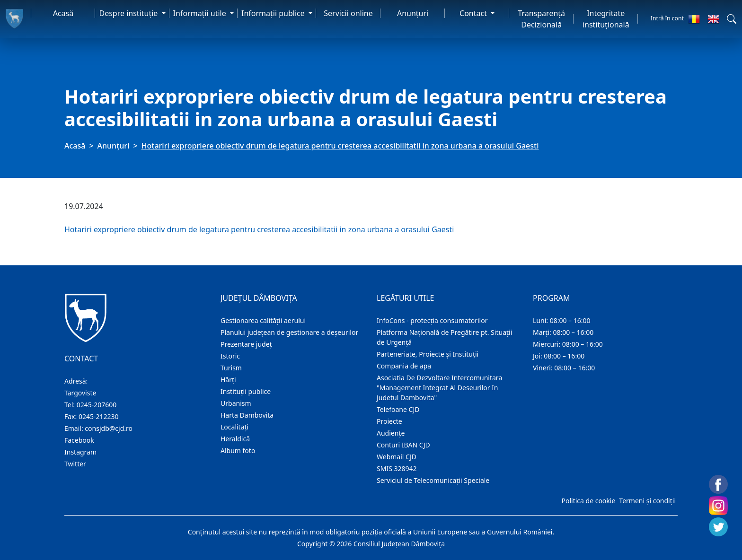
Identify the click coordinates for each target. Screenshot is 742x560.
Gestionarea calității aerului (263, 320)
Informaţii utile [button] (201, 13)
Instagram (80, 452)
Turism (231, 368)
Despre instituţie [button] (129, 13)
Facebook (79, 440)
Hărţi (228, 380)
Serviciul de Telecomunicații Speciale (433, 480)
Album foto (238, 451)
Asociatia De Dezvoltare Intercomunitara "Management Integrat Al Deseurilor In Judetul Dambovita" (439, 388)
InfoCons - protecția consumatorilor (432, 320)
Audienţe (391, 433)
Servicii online (348, 13)
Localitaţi (234, 427)
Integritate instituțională (606, 19)
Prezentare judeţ (246, 344)
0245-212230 (99, 416)
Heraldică (235, 439)
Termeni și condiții (647, 501)
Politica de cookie (588, 501)
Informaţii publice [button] (274, 13)
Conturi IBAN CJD (403, 445)
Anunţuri (413, 13)
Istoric (230, 356)
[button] (732, 19)
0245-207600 (97, 405)
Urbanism (236, 403)
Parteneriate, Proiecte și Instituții (428, 354)
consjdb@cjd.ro (109, 428)
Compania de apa (404, 366)
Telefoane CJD (398, 409)
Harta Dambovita (247, 415)
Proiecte (389, 421)
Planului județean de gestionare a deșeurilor (289, 332)
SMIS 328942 (397, 468)
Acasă (63, 13)
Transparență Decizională (541, 19)
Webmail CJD (397, 457)
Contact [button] (474, 13)
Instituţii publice (246, 391)
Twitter (75, 464)
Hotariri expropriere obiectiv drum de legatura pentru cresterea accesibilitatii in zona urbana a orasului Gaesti (259, 229)
